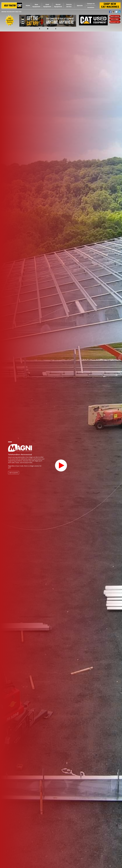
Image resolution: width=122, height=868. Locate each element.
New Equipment (36, 5)
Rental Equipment (58, 5)
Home (28, 5)
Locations (91, 7)
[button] (42, 29)
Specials (80, 5)
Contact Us (91, 4)
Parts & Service (69, 5)
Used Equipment (47, 5)
